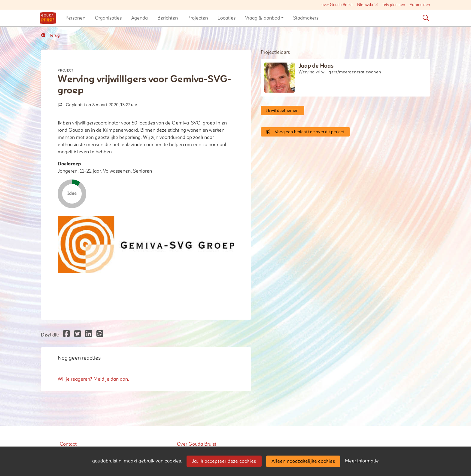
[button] (75, 18)
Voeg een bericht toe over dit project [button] (305, 132)
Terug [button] (50, 35)
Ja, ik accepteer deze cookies (224, 461)
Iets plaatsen (394, 5)
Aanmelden (420, 5)
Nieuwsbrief (368, 5)
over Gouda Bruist (337, 5)
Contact (68, 444)
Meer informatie (362, 461)
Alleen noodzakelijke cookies (303, 461)
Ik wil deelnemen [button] (282, 111)
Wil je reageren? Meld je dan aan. (93, 379)
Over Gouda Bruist (197, 444)
